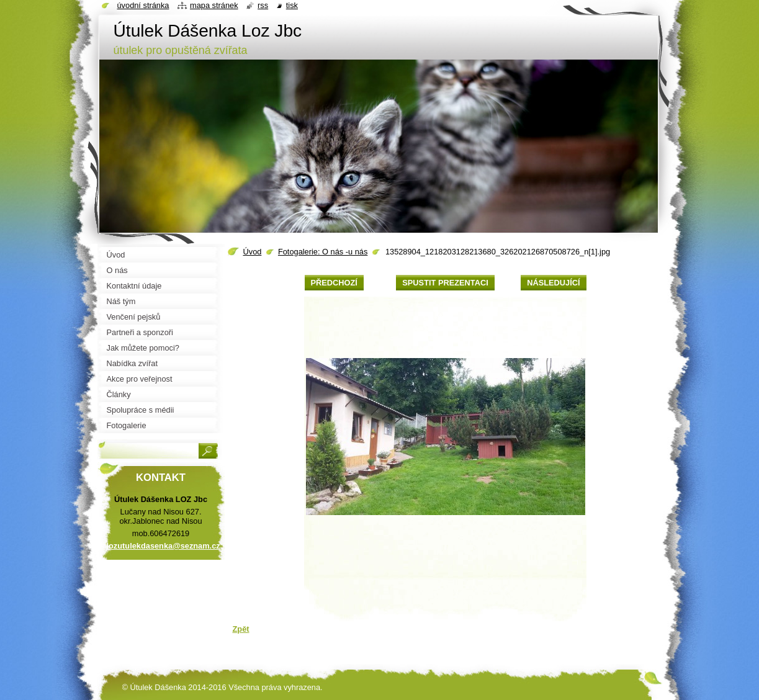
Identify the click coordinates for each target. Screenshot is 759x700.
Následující (553, 283)
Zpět (241, 629)
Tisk (292, 5)
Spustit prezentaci (445, 283)
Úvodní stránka (143, 5)
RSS (263, 5)
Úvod (253, 252)
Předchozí (334, 283)
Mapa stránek (214, 5)
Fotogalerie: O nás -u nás (323, 252)
